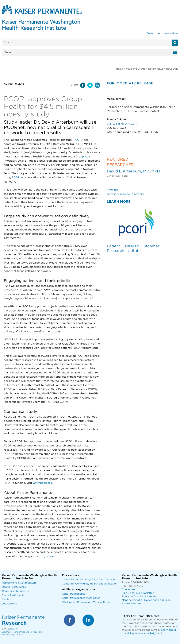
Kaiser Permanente (74, 594)
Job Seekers (9, 604)
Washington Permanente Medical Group (86, 602)
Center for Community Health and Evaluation (90, 584)
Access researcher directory (125, 194)
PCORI (78, 140)
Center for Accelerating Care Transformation (89, 580)
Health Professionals (14, 587)
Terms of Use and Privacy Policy (28, 632)
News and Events (136, 69)
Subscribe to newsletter (162, 33)
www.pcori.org (42, 483)
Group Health (84, 157)
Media (6, 600)
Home (119, 69)
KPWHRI (14, 629)
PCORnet (18, 178)
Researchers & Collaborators (19, 583)
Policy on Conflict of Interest (139, 597)
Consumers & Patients (15, 591)
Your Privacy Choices (12, 635)
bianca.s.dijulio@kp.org (122, 124)
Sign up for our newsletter (138, 593)
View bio (113, 190)
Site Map (6, 632)
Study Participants (13, 595)
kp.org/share (45, 556)
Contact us (128, 590)
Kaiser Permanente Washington (81, 598)
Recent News (156, 69)
